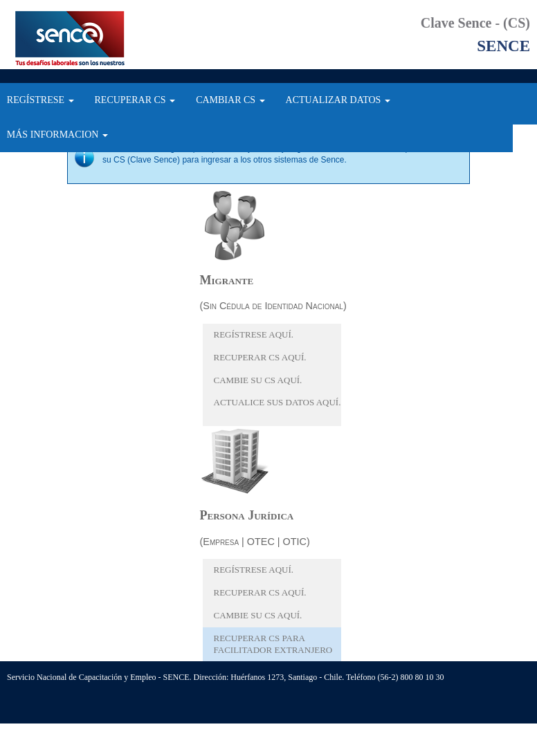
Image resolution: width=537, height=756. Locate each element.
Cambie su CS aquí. (258, 380)
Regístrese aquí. (254, 334)
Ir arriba (75, 716)
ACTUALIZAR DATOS (338, 100)
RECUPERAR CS (135, 100)
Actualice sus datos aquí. (277, 402)
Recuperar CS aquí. (260, 357)
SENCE (83, 38)
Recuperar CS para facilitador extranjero (273, 644)
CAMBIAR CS (230, 100)
